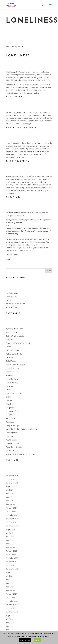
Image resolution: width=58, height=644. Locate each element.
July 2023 (9, 576)
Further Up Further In (14, 354)
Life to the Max (12, 383)
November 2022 (12, 605)
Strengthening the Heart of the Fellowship (22, 429)
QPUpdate (10, 408)
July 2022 (9, 619)
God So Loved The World (15, 365)
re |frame (10, 415)
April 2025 (10, 501)
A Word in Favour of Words (16, 304)
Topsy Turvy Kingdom (14, 447)
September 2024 (12, 526)
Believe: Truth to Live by (15, 336)
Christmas (10, 339)
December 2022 (12, 601)
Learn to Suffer (11, 297)
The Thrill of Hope (13, 440)
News (8, 390)
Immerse (9, 375)
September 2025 (12, 483)
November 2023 (12, 562)
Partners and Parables (14, 393)
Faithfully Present (12, 350)
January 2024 (11, 554)
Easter (8, 347)
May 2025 (10, 497)
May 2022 (10, 626)
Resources (10, 422)
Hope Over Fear (12, 372)
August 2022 (11, 615)
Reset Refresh (11, 418)
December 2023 (12, 558)
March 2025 (10, 504)
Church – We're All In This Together (19, 343)
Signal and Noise (12, 307)
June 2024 (10, 537)
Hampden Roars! (12, 293)
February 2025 (11, 508)
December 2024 (12, 515)
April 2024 (10, 544)
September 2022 (12, 612)
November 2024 (12, 519)
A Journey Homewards (14, 329)
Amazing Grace (12, 332)
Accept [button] (37, 640)
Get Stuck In (10, 357)
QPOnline (9, 404)
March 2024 (10, 547)
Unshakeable (11, 451)
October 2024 (11, 522)
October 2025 (11, 479)
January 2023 (11, 598)
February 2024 (11, 551)
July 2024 (9, 533)
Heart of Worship (12, 368)
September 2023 (12, 569)
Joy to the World (12, 379)
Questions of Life (12, 411)
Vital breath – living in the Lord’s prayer (20, 454)
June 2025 (10, 494)
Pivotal (8, 300)
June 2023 (10, 580)
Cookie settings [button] (25, 640)
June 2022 (10, 623)
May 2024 (10, 540)
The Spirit (9, 436)
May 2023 (10, 583)
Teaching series (12, 433)
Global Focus (11, 361)
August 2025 (11, 486)
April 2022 (10, 630)
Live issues (10, 386)
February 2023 (11, 594)
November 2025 (12, 476)
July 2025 (9, 490)
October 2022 (11, 608)
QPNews (9, 400)
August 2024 (11, 529)
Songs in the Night (13, 426)
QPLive (20, 46)
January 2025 (11, 511)
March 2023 (10, 590)
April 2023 (10, 587)
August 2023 (11, 572)
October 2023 (11, 565)
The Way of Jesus (12, 443)
